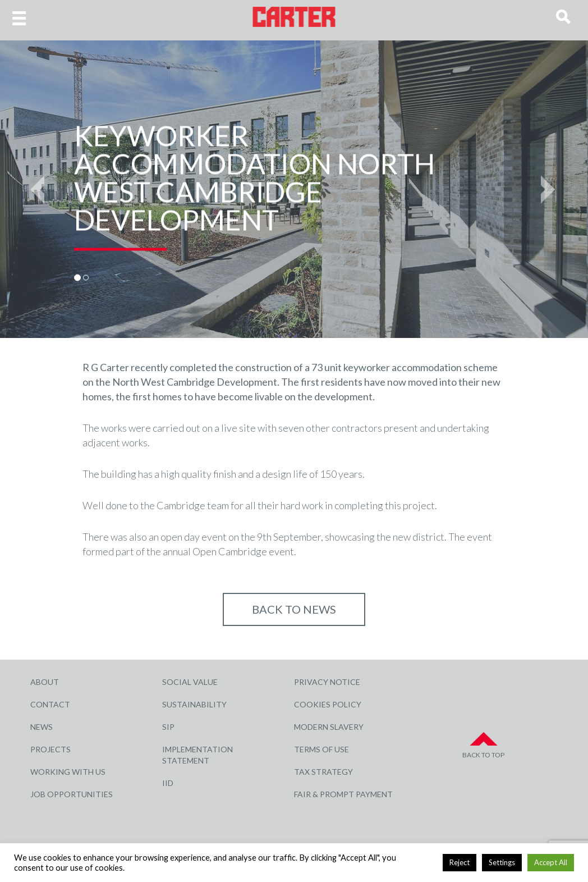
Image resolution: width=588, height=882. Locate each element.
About (45, 682)
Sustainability (194, 704)
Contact (50, 704)
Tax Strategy (323, 772)
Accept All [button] (551, 862)
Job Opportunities (72, 794)
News (42, 727)
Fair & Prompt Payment (343, 794)
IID (168, 783)
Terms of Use (321, 749)
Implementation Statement (197, 755)
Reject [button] (460, 862)
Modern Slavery (329, 727)
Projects (50, 749)
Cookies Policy (328, 704)
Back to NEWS (294, 609)
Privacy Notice (327, 682)
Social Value (190, 682)
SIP (168, 727)
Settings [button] (502, 862)
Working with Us (68, 772)
